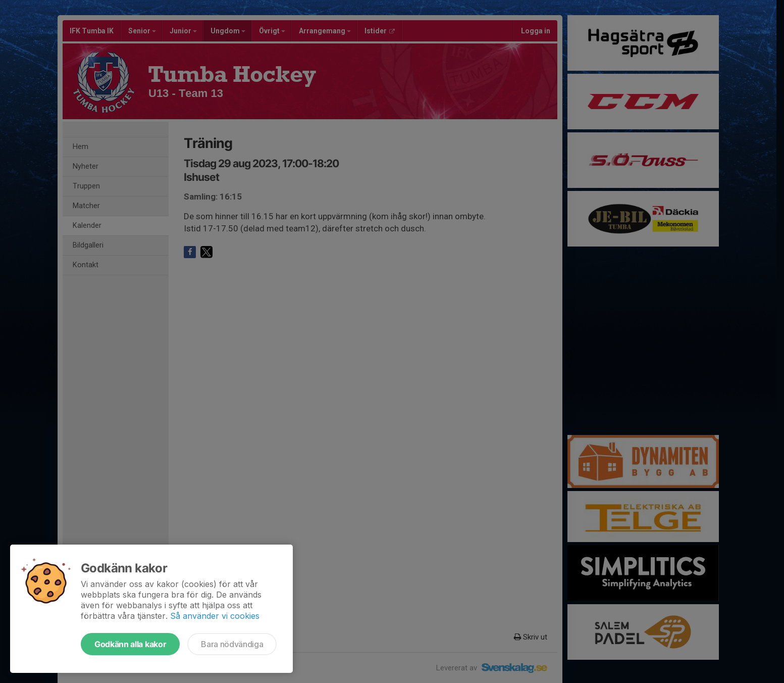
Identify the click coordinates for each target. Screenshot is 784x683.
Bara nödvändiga (232, 644)
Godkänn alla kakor (130, 644)
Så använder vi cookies (215, 616)
